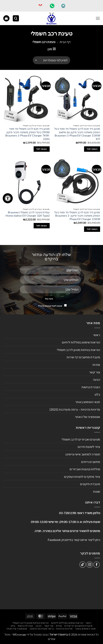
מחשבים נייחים (91, 462)
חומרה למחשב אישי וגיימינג (83, 454)
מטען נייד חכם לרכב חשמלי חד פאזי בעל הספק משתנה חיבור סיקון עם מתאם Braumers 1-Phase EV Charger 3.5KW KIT (77, 134)
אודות (96, 365)
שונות (97, 491)
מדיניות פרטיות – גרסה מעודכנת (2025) (75, 409)
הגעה (97, 379)
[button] (98, 18)
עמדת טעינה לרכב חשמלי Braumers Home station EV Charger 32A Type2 (28, 214)
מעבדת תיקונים (90, 484)
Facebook (54, 540)
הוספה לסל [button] (92, 149)
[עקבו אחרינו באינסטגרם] (90, 565)
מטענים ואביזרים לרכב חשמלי (81, 439)
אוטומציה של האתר (87, 417)
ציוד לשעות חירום (89, 447)
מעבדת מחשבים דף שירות (83, 357)
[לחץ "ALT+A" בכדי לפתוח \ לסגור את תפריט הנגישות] (8, 198)
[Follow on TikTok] (83, 565)
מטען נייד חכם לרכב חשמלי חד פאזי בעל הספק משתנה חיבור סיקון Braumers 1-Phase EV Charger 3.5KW (77, 216)
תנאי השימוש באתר (88, 402)
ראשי (97, 335)
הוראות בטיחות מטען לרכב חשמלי (78, 350)
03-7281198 (68, 513)
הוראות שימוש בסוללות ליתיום (81, 342)
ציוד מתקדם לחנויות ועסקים (82, 477)
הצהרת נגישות (91, 387)
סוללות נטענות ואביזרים (85, 469)
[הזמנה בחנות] (51, 60)
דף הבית (65, 42)
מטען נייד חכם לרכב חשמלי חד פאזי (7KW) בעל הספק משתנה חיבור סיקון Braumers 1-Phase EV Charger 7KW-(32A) (28, 134)
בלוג (97, 394)
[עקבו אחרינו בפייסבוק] (97, 565)
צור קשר (95, 372)
